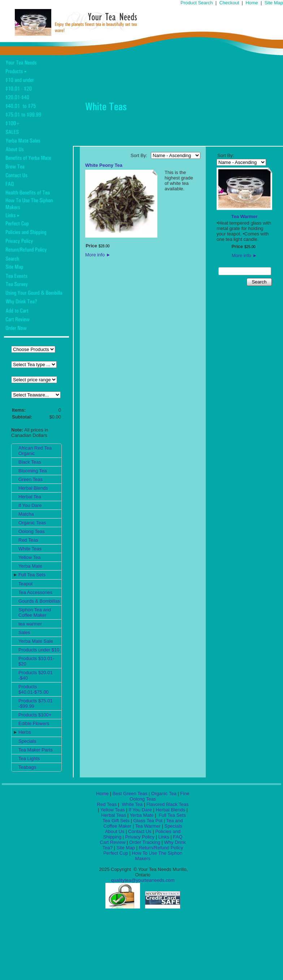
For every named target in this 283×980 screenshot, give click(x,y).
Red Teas (28, 540)
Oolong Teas (32, 531)
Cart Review (113, 842)
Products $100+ (35, 715)
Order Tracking (145, 842)
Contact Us (140, 831)
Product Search (197, 3)
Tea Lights (29, 758)
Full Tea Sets (32, 575)
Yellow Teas (113, 810)
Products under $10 (39, 650)
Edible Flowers (34, 723)
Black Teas (30, 462)
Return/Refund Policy (161, 848)
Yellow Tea (29, 557)
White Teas (30, 549)
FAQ (178, 837)
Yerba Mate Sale (36, 641)
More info (98, 255)
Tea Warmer (245, 216)
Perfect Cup (116, 853)
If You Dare (30, 505)
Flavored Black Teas (168, 804)
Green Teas (31, 479)
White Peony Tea (104, 165)
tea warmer (30, 624)
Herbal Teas (114, 815)
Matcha (26, 514)
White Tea (132, 804)
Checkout (229, 3)
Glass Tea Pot (148, 821)
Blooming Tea (33, 471)
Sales (24, 632)
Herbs (25, 732)
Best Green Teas (130, 793)
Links (164, 837)
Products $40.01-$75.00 (34, 689)
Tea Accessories (35, 592)
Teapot (25, 584)
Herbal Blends (33, 488)
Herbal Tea (30, 497)
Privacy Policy (140, 837)
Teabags (27, 767)
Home (252, 3)
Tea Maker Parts (36, 750)
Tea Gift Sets (116, 821)
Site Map (274, 3)
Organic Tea (164, 793)
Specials (27, 741)
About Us (115, 831)
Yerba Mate (30, 566)
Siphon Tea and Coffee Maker (35, 612)
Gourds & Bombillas (39, 601)
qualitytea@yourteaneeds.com (143, 880)
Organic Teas (32, 523)
